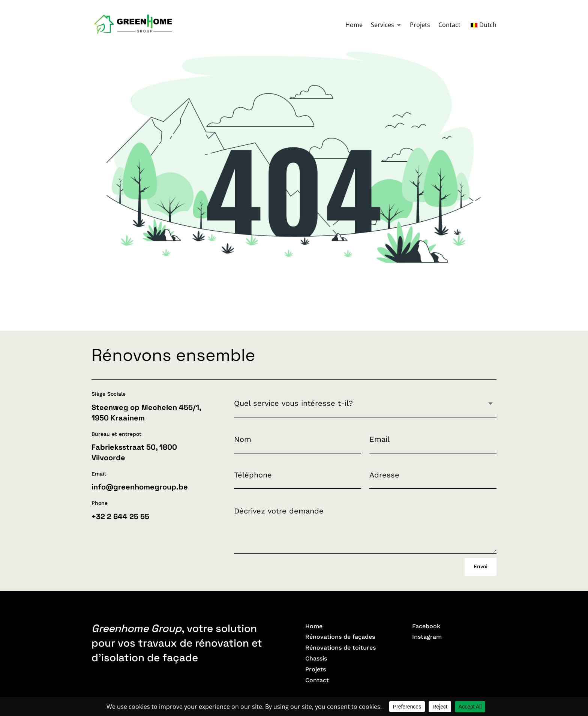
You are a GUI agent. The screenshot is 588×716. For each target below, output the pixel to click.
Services (382, 25)
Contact (449, 25)
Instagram (427, 637)
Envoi (481, 566)
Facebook (426, 626)
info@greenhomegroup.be (140, 487)
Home (354, 25)
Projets (420, 25)
